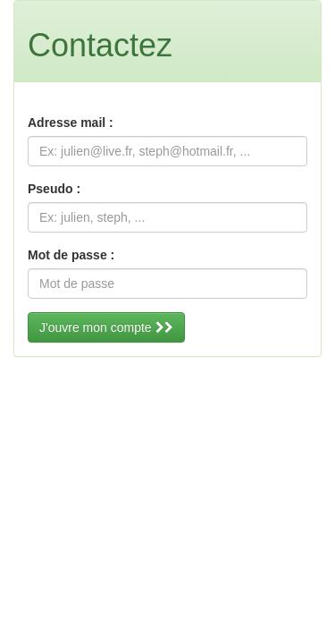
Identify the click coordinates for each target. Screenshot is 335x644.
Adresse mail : (71, 123)
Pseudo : (54, 189)
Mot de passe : (71, 255)
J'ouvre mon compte (106, 327)
